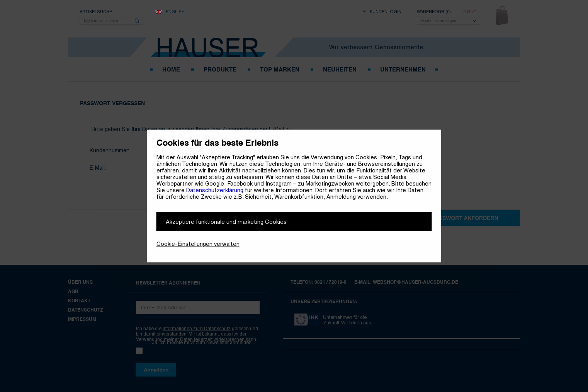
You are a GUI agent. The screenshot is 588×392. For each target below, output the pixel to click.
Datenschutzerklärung (215, 190)
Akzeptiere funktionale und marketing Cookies (226, 222)
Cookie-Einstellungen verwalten (198, 244)
